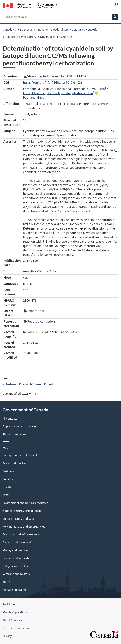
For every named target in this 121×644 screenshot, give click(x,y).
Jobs (5, 448)
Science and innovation (35, 30)
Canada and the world (17, 542)
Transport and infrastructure (21, 534)
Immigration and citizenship (21, 455)
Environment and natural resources (25, 503)
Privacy (7, 636)
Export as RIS (35, 311)
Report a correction (39, 321)
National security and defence (22, 511)
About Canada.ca (13, 620)
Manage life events (15, 590)
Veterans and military (16, 574)
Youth (6, 582)
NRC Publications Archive (56, 37)
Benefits (8, 479)
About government (15, 434)
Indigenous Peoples (15, 566)
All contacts (10, 419)
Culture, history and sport (19, 519)
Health (7, 487)
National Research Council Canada (30, 384)
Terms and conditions (16, 628)
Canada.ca (9, 30)
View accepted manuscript (44, 76)
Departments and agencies (20, 426)
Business (8, 471)
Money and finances (15, 550)
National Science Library (21, 37)
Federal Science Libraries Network (75, 30)
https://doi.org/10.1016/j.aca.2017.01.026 (53, 82)
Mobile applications (15, 612)
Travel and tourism (15, 463)
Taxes (6, 495)
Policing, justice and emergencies (24, 527)
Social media (11, 604)
